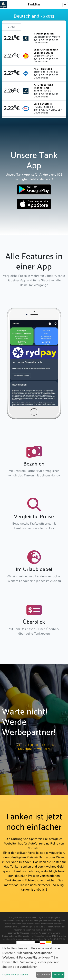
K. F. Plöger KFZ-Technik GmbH (44, 86)
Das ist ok (58, 975)
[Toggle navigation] (65, 5)
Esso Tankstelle (43, 104)
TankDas (33, 5)
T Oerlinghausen (44, 34)
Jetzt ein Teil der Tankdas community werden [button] (34, 747)
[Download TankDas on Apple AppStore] (34, 204)
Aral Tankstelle (43, 69)
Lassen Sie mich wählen (15, 975)
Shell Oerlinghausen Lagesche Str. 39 (46, 51)
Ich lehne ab (43, 975)
